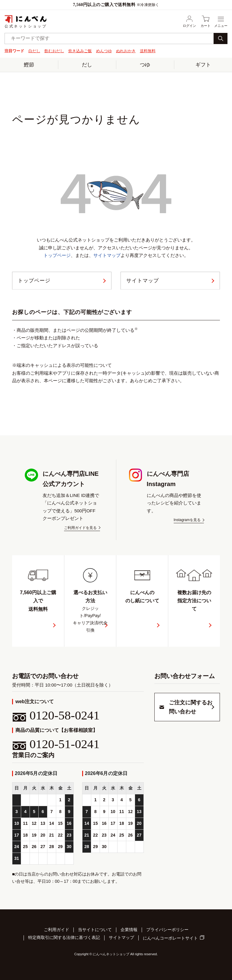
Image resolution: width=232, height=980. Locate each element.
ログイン (189, 21)
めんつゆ (104, 51)
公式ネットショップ (26, 21)
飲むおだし (54, 51)
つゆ (145, 64)
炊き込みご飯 (80, 51)
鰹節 (29, 64)
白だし (34, 51)
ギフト (203, 64)
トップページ (57, 255)
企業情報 (129, 930)
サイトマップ (107, 255)
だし (87, 64)
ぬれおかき (126, 51)
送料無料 (148, 51)
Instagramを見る (187, 521)
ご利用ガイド (56, 930)
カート (206, 21)
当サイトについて (95, 930)
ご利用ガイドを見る (80, 529)
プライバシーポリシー (167, 930)
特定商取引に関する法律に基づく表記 (64, 938)
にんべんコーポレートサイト (170, 938)
